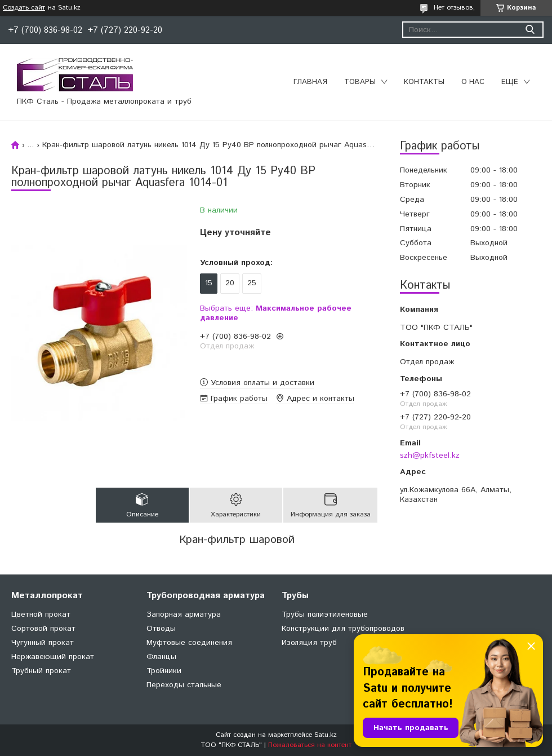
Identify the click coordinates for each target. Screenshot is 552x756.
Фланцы (161, 657)
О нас (473, 82)
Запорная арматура (184, 614)
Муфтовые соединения (189, 643)
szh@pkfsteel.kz (430, 456)
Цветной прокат (41, 614)
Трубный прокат (41, 671)
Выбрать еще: (276, 313)
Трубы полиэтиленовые (325, 614)
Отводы (161, 629)
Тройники (164, 671)
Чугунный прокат (43, 643)
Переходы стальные (184, 685)
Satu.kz (326, 735)
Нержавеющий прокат (53, 657)
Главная (310, 82)
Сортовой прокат (43, 629)
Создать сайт (24, 8)
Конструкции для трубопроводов (343, 629)
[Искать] (530, 30)
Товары (360, 82)
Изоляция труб (309, 643)
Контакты (424, 82)
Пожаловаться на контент (310, 745)
